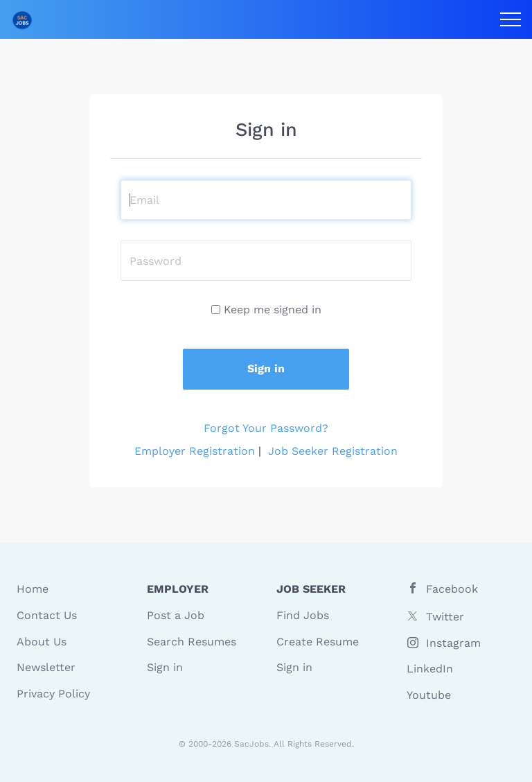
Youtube (429, 695)
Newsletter (46, 667)
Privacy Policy (53, 694)
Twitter (445, 617)
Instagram (453, 643)
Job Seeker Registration (333, 451)
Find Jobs (303, 615)
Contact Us (47, 615)
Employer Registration (195, 451)
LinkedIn (430, 669)
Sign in (165, 667)
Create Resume (318, 642)
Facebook (452, 589)
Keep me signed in (273, 310)
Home (33, 589)
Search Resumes (192, 642)
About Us (42, 642)
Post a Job (176, 615)
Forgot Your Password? (266, 428)
